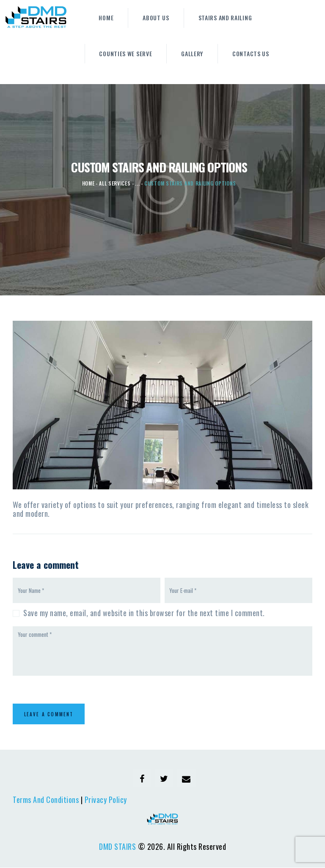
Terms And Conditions (46, 800)
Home (88, 183)
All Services (115, 183)
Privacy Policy (106, 800)
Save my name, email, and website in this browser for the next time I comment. (144, 613)
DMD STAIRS (117, 846)
